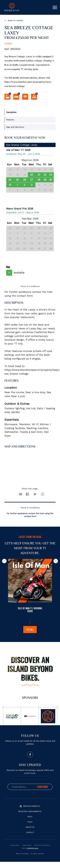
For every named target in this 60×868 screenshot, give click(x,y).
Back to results (15, 20)
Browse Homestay (32, 806)
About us (30, 827)
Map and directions (15, 127)
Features (10, 120)
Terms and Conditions (42, 845)
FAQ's (30, 822)
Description (11, 112)
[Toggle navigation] (55, 8)
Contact (30, 833)
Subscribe (43, 787)
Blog (30, 817)
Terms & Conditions (30, 286)
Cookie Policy (27, 845)
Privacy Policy (15, 845)
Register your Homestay (30, 812)
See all (30, 630)
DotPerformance (33, 848)
